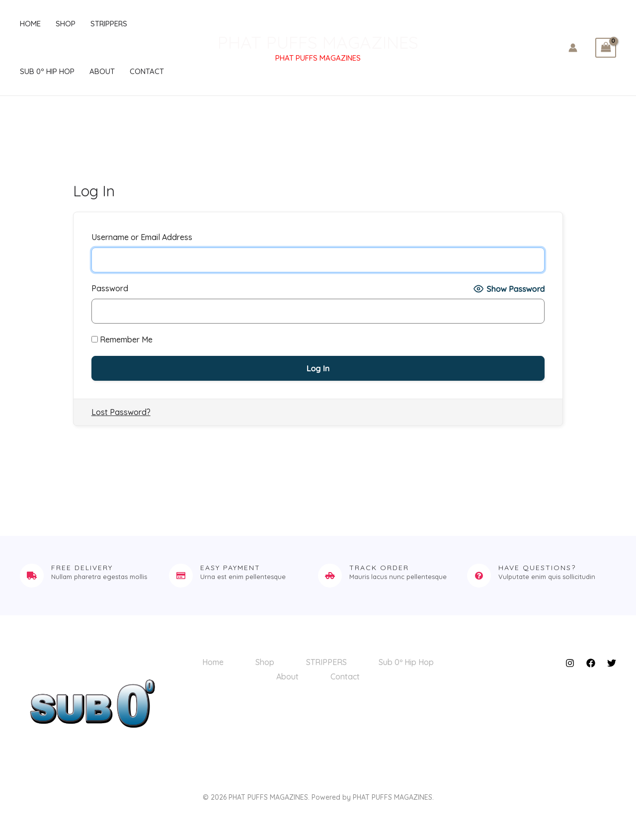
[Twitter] (612, 663)
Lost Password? (121, 412)
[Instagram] (570, 663)
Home (30, 24)
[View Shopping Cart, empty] (606, 48)
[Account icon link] (573, 48)
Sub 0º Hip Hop (47, 71)
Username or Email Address (142, 237)
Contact (147, 71)
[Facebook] (591, 663)
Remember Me (122, 339)
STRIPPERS (109, 24)
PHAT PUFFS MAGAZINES (318, 42)
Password (110, 288)
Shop (66, 24)
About (102, 71)
